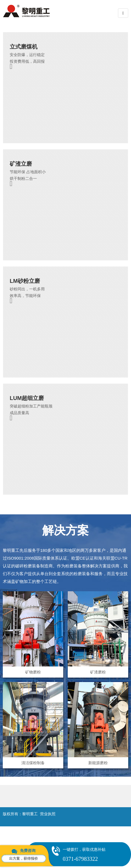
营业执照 (48, 814)
